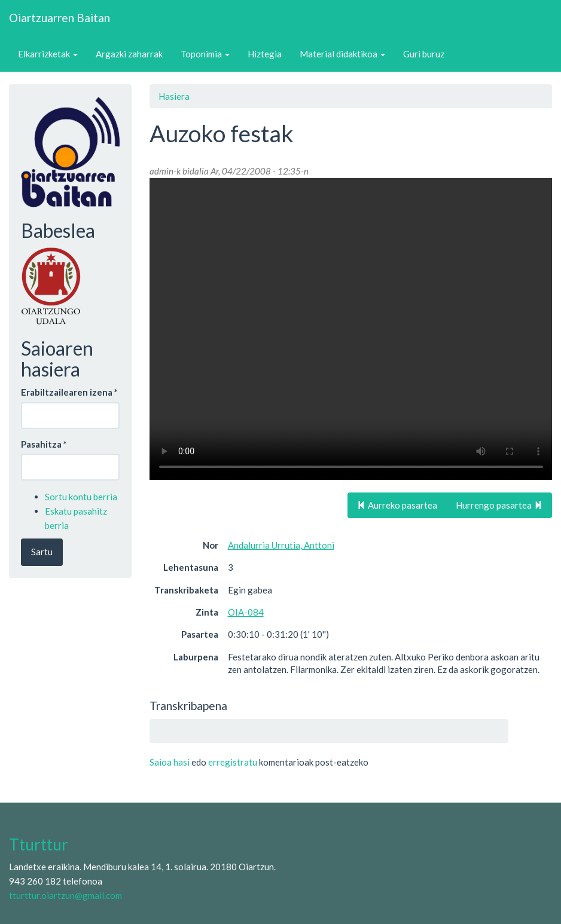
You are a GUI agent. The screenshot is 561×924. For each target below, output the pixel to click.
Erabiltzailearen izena (69, 392)
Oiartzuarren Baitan (60, 18)
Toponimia (205, 54)
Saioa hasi (170, 762)
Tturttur (39, 845)
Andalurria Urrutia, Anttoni (281, 545)
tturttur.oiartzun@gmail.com (65, 895)
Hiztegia (265, 54)
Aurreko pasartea (397, 505)
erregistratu (233, 762)
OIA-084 (246, 612)
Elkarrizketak (48, 54)
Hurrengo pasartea (499, 505)
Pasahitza (44, 444)
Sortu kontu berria (81, 497)
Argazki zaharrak (129, 54)
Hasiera (174, 96)
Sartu (42, 552)
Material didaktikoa (342, 54)
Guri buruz (424, 54)
